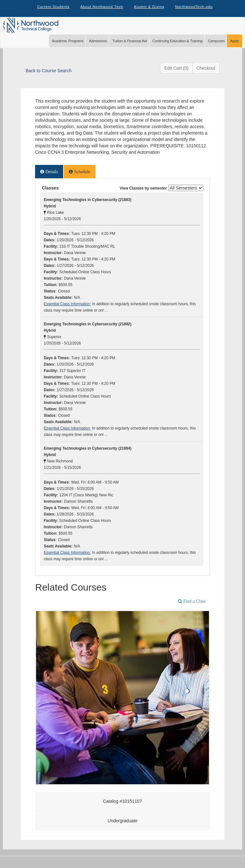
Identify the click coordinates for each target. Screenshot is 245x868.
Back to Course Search (48, 76)
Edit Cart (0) (176, 74)
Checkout (206, 74)
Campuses (216, 46)
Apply (234, 46)
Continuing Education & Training (178, 46)
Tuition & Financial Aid (130, 46)
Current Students (51, 10)
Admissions (98, 46)
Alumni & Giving (150, 10)
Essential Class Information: (67, 309)
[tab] (49, 177)
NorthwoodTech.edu (197, 10)
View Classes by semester (143, 194)
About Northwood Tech (101, 10)
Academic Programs (68, 46)
